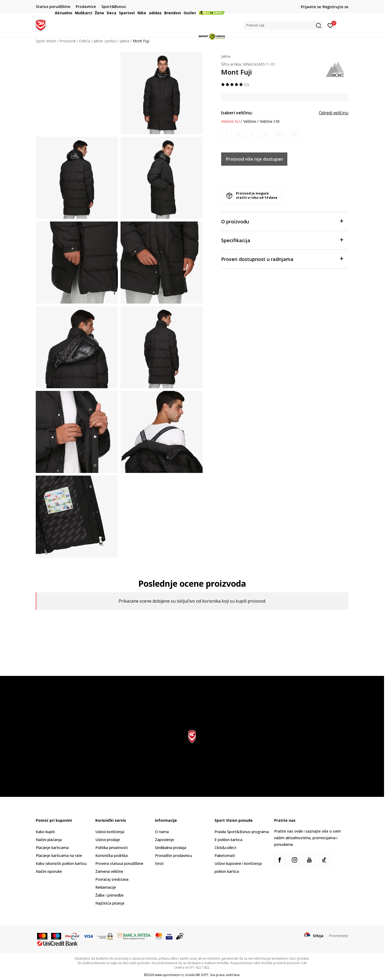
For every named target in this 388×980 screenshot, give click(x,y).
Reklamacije (106, 887)
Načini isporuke (49, 871)
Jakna (226, 56)
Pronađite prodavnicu (173, 855)
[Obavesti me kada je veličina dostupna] (226, 135)
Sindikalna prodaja (171, 848)
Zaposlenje (164, 840)
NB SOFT (202, 975)
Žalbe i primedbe (110, 895)
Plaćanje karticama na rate (59, 855)
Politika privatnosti (112, 848)
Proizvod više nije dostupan (254, 159)
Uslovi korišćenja (110, 832)
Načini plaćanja (49, 840)
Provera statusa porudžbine (119, 863)
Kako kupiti (45, 832)
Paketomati (225, 855)
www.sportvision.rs (169, 975)
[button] (283, 25)
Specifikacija (282, 240)
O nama (162, 832)
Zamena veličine (109, 871)
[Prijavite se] (330, 25)
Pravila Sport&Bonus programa (242, 832)
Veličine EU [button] (230, 121)
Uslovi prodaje (108, 840)
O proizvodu (282, 221)
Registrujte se (335, 7)
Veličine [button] (250, 121)
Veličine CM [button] (270, 121)
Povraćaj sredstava (112, 879)
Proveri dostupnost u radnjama (282, 259)
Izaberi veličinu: (237, 113)
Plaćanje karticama (52, 848)
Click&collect (226, 848)
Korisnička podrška (112, 855)
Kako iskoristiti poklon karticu (61, 863)
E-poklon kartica (228, 840)
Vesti (159, 863)
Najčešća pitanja (110, 903)
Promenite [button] (339, 936)
